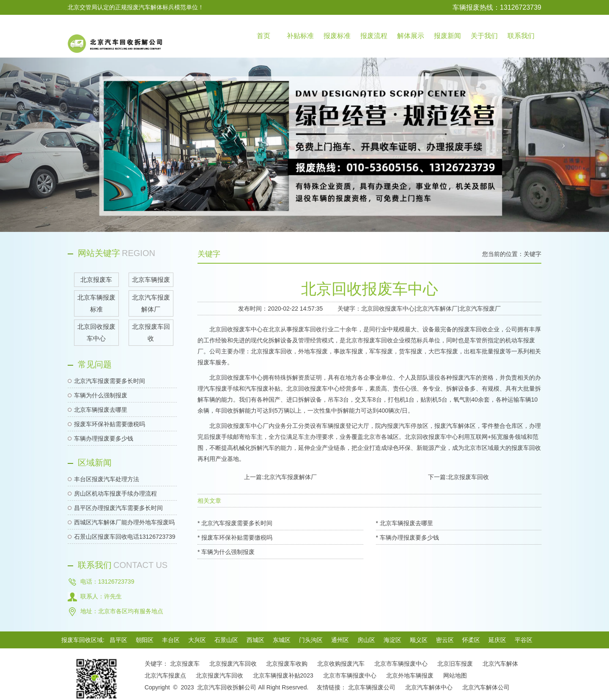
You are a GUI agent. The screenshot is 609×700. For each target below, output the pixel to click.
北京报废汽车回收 (233, 664)
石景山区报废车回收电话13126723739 (125, 537)
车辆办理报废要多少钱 (104, 438)
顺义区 (419, 640)
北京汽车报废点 (165, 675)
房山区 (366, 640)
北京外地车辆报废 (410, 675)
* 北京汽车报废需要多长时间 (235, 523)
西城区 (255, 640)
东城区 (282, 640)
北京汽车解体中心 (429, 687)
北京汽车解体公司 (486, 687)
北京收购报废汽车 (341, 664)
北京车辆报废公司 (372, 687)
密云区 (445, 640)
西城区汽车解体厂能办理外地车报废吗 (124, 522)
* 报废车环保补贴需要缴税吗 (235, 537)
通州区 (340, 640)
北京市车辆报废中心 (401, 664)
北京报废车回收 (468, 477)
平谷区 (524, 640)
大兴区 (197, 640)
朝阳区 (145, 640)
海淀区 (392, 640)
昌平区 (118, 640)
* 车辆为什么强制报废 (226, 552)
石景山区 (226, 640)
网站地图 (455, 675)
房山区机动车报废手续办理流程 (115, 493)
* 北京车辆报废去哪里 (405, 523)
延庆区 (497, 640)
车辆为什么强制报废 (101, 395)
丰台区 (171, 640)
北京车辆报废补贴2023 (283, 675)
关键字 (532, 254)
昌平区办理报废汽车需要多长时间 (118, 508)
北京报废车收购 (287, 664)
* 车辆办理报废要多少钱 (407, 537)
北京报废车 (185, 664)
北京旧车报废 (455, 664)
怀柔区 (471, 640)
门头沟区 (311, 640)
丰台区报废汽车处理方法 (107, 479)
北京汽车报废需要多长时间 (110, 381)
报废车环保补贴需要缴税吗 (110, 424)
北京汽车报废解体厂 (290, 477)
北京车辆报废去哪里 (101, 410)
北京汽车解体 (500, 664)
